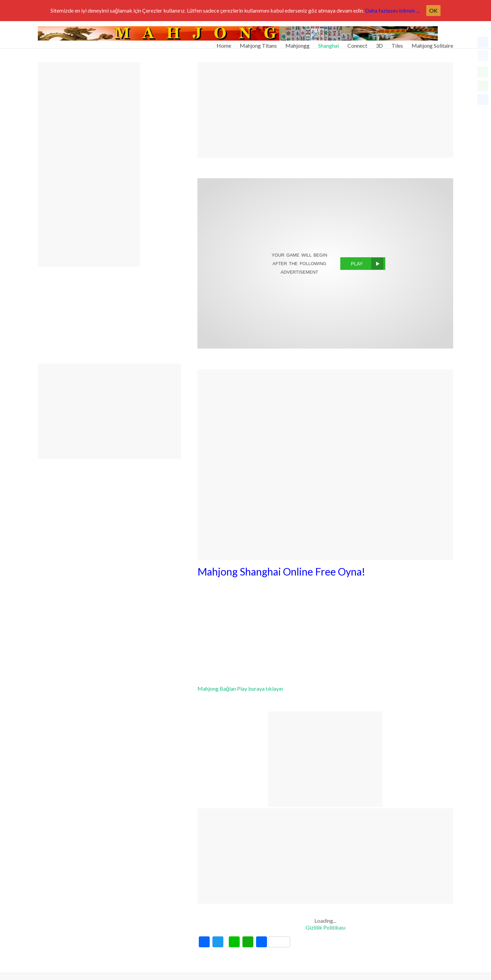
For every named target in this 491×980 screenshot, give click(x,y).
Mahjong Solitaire (432, 43)
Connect (357, 43)
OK (433, 10)
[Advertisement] (325, 110)
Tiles (397, 43)
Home (224, 43)
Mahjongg (297, 43)
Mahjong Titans (258, 43)
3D (379, 43)
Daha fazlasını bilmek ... (392, 10)
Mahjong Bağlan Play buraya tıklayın (240, 688)
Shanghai (329, 43)
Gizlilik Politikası (325, 927)
